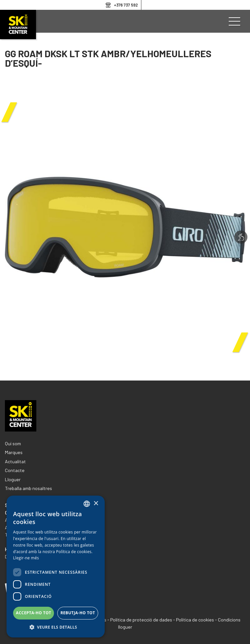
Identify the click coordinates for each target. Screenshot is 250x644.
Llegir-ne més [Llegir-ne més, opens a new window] (26, 558)
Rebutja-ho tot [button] (78, 613)
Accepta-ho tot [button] (34, 613)
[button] (56, 627)
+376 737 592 (126, 5)
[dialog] (56, 567)
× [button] (96, 504)
